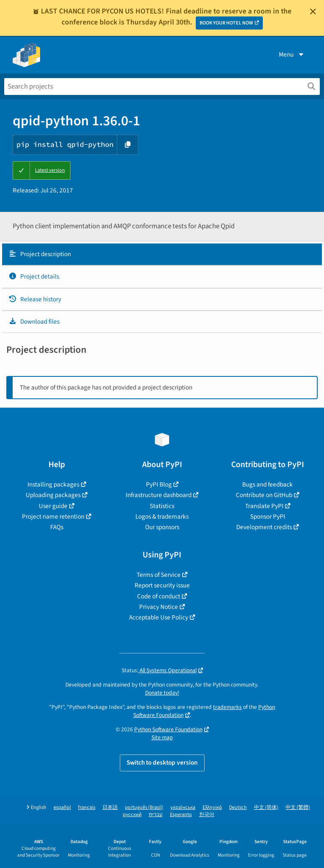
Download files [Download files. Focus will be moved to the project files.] (34, 322)
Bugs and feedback (267, 484)
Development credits (264, 527)
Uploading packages (53, 495)
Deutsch (238, 807)
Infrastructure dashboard (159, 495)
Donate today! (162, 693)
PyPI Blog (159, 484)
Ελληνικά (212, 807)
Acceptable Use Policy (159, 617)
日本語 (110, 807)
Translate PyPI (264, 506)
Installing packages (53, 484)
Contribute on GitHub (264, 495)
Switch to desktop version (162, 763)
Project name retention (53, 516)
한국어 (207, 815)
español (62, 807)
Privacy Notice (159, 607)
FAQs (57, 527)
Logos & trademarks (162, 516)
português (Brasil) (144, 807)
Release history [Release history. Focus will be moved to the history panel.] (35, 299)
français (87, 807)
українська (183, 807)
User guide (53, 506)
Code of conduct (159, 596)
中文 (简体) (266, 807)
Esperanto (181, 815)
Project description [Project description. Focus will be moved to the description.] (40, 254)
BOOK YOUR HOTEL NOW (226, 23)
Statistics (162, 506)
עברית (156, 815)
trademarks (227, 707)
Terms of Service (159, 575)
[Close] (313, 11)
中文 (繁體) (298, 807)
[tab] (162, 254)
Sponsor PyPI (268, 516)
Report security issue (162, 585)
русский (132, 815)
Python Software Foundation (168, 729)
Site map (162, 737)
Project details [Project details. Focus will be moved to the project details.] (34, 276)
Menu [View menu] (292, 54)
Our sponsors (162, 527)
